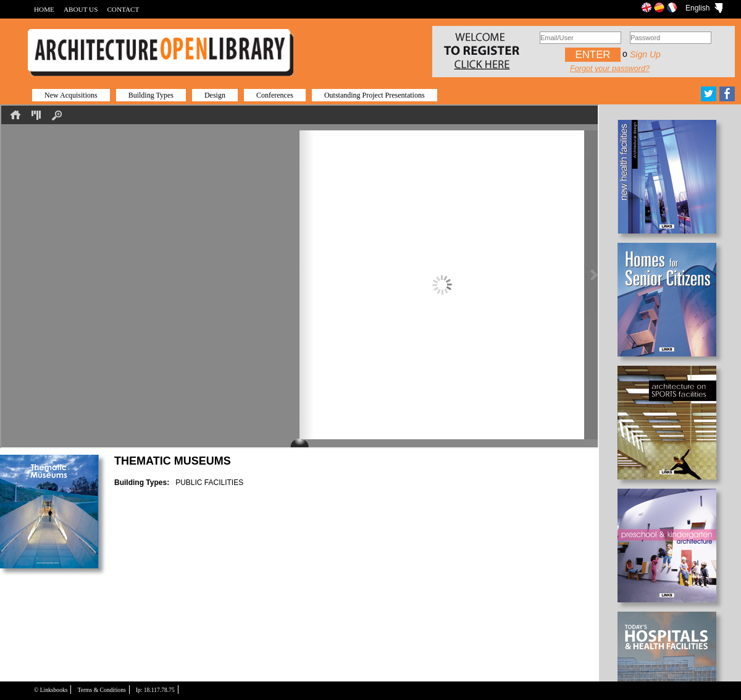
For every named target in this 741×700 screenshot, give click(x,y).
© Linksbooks (51, 690)
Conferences (275, 95)
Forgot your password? (610, 69)
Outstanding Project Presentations (375, 95)
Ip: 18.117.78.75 (155, 690)
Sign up (645, 54)
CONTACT (123, 9)
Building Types (151, 95)
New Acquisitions (71, 95)
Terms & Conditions (101, 690)
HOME (44, 9)
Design (215, 95)
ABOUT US (81, 9)
